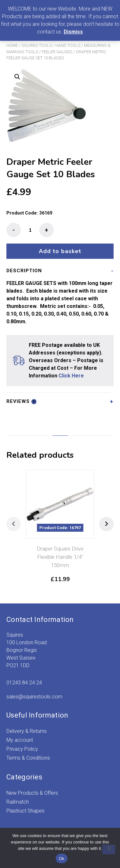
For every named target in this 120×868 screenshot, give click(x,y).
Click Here (71, 376)
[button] (17, 77)
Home (12, 45)
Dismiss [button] (73, 32)
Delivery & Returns (27, 731)
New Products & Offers (32, 793)
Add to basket (60, 251)
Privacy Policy (22, 749)
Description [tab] (24, 271)
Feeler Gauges (57, 52)
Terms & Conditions (28, 758)
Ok (62, 859)
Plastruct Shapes (25, 811)
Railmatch (18, 802)
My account (20, 740)
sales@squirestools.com (34, 697)
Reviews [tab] (21, 401)
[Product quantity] (30, 230)
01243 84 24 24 (24, 683)
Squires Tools (37, 45)
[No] (109, 850)
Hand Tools (68, 45)
